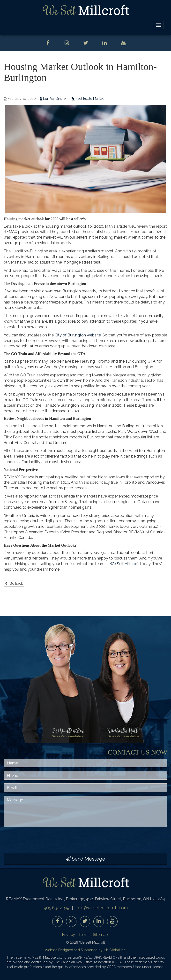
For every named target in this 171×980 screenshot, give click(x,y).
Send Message (85, 859)
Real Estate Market (88, 99)
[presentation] (40, 840)
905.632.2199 (56, 908)
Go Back (14, 583)
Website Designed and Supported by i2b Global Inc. (85, 950)
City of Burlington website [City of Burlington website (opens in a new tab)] (78, 335)
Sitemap (100, 935)
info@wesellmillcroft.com (102, 908)
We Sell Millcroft (124, 564)
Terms (84, 935)
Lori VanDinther (54, 99)
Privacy (68, 935)
